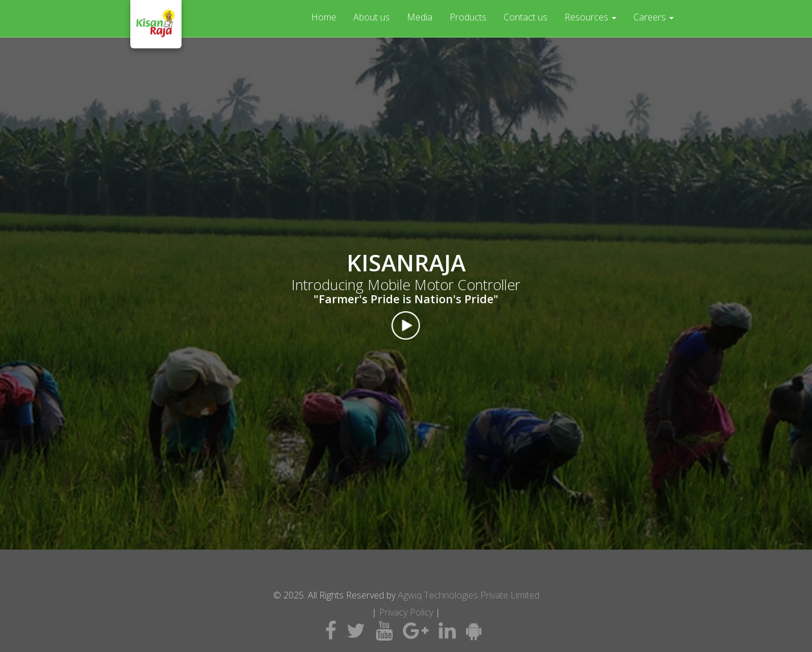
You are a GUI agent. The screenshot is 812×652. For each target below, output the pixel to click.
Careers (654, 17)
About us (372, 17)
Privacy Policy (406, 612)
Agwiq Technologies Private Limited (469, 595)
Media (420, 17)
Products (468, 17)
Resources (590, 17)
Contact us (525, 17)
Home (324, 17)
